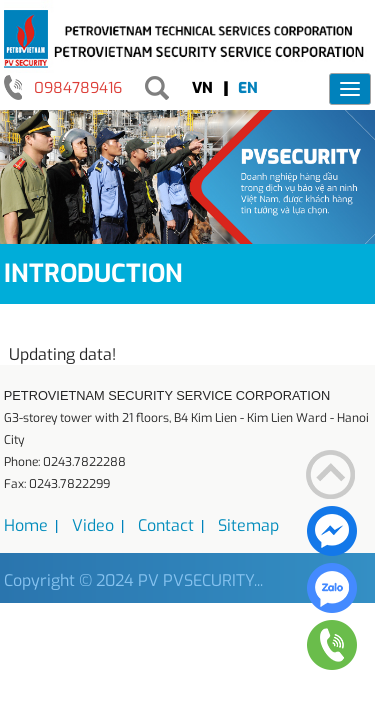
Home (26, 525)
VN (202, 88)
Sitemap (248, 525)
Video (93, 525)
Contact (166, 525)
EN (248, 88)
